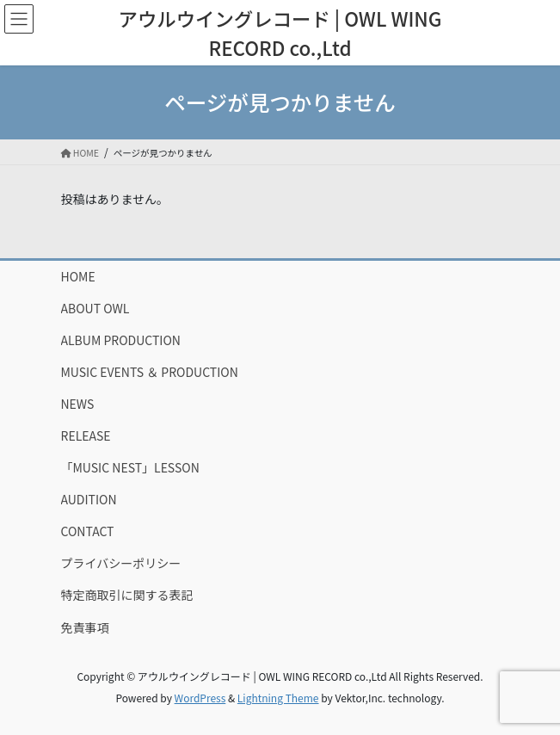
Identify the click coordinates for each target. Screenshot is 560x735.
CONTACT (88, 531)
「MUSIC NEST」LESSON (130, 467)
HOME (78, 276)
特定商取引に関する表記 (127, 595)
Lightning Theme (278, 698)
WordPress (200, 698)
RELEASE (86, 435)
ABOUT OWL (95, 308)
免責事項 (85, 627)
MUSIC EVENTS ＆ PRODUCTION (150, 372)
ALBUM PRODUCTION (121, 340)
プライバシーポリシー (121, 563)
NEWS (78, 404)
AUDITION (89, 499)
